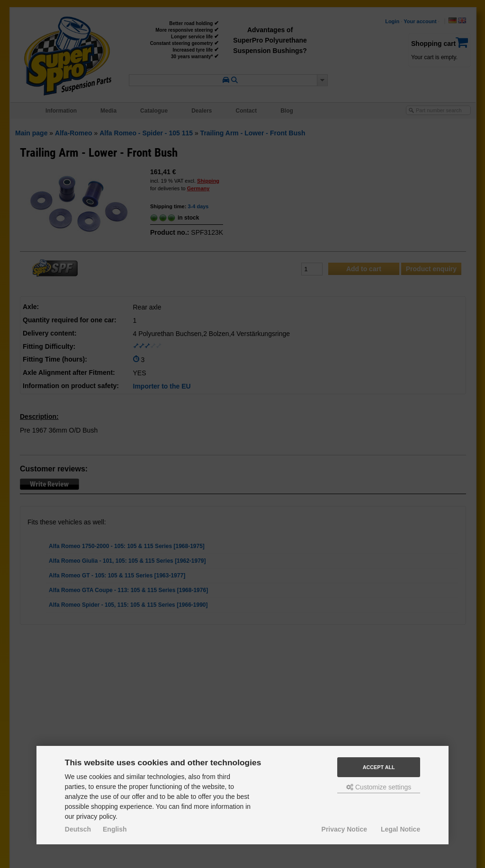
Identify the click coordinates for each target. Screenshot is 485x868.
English (115, 829)
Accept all (379, 767)
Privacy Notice (345, 829)
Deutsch (78, 829)
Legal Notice (400, 829)
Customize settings (379, 787)
